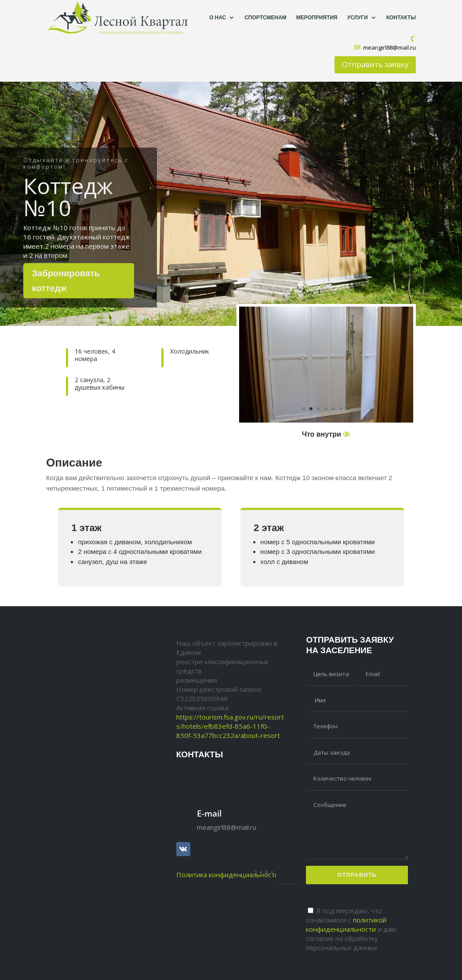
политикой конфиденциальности (346, 924)
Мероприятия (317, 17)
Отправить (357, 875)
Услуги (357, 17)
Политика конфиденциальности (227, 875)
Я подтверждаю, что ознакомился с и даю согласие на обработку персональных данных (351, 929)
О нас (218, 17)
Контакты (401, 17)
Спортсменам (266, 17)
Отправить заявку (374, 64)
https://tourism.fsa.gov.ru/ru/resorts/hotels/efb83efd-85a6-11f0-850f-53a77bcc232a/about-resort (230, 726)
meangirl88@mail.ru (389, 47)
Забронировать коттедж (66, 280)
